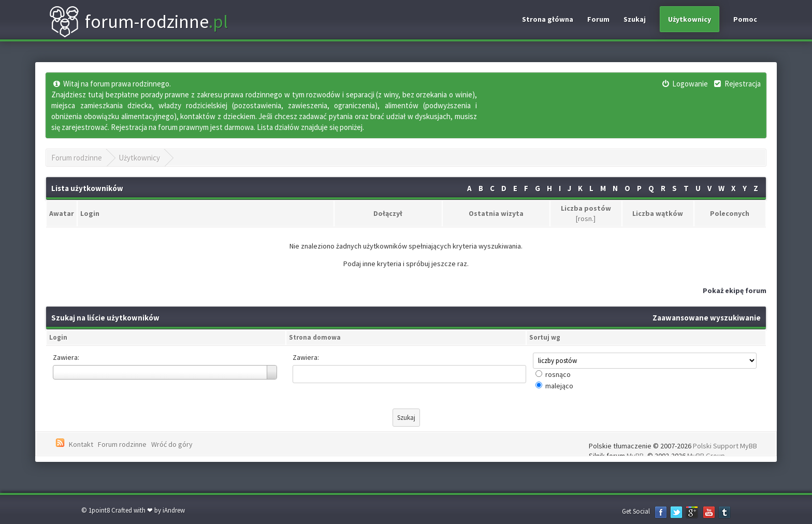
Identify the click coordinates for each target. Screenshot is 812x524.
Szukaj (635, 19)
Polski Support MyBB (725, 446)
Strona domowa (315, 337)
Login (58, 337)
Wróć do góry (172, 444)
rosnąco (558, 374)
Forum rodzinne (77, 158)
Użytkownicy (690, 19)
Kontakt (81, 444)
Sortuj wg (545, 337)
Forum (598, 19)
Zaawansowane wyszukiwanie (707, 318)
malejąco (559, 386)
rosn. (586, 219)
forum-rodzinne (138, 22)
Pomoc (745, 19)
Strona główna (548, 19)
